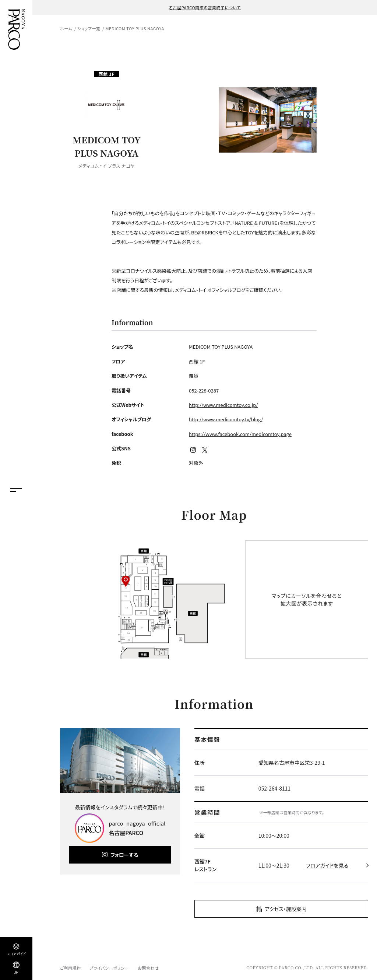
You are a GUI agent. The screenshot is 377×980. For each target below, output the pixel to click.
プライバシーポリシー (109, 968)
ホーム (66, 28)
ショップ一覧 (89, 28)
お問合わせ (148, 968)
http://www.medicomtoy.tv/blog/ (226, 419)
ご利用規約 (70, 968)
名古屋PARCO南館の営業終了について (205, 7)
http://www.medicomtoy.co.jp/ (223, 405)
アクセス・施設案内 (286, 909)
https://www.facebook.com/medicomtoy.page (240, 434)
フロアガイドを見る (327, 865)
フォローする (124, 855)
